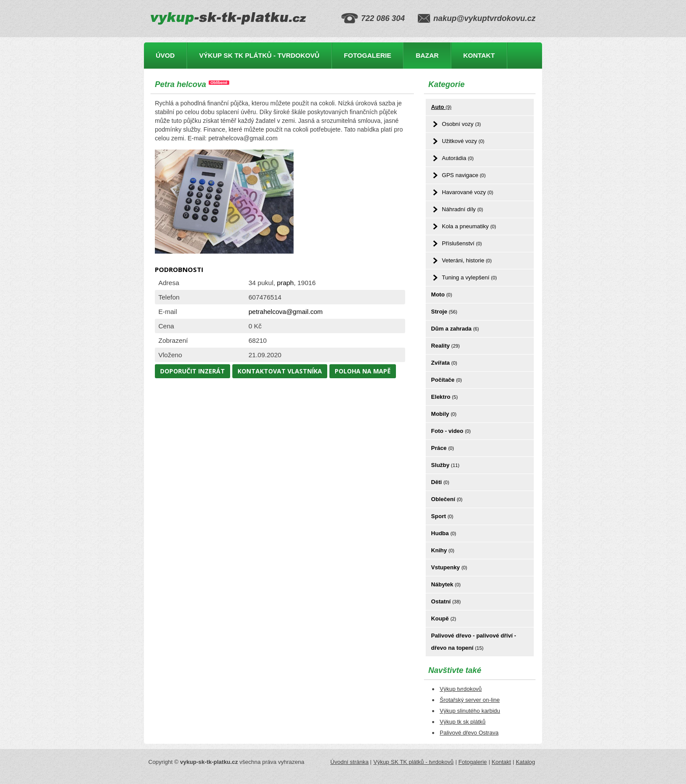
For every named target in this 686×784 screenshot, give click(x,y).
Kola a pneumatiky (469, 226)
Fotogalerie (367, 55)
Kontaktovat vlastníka (280, 371)
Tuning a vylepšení (469, 277)
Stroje (444, 312)
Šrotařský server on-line (470, 700)
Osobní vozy (461, 124)
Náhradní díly (462, 209)
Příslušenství (462, 243)
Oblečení (447, 499)
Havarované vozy (467, 192)
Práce (442, 448)
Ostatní (446, 601)
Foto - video (451, 431)
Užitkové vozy (463, 141)
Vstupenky (449, 567)
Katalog (525, 762)
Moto (441, 294)
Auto (441, 107)
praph (285, 283)
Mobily (444, 414)
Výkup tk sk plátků (463, 722)
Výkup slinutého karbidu (470, 711)
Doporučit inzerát (192, 371)
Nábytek (446, 584)
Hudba (443, 533)
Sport (442, 516)
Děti (440, 482)
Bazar (427, 55)
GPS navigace (464, 175)
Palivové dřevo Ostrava (469, 733)
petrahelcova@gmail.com (285, 312)
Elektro (444, 397)
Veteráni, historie (467, 260)
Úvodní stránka (349, 762)
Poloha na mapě (363, 371)
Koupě (443, 618)
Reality (445, 346)
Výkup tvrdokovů (461, 689)
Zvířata (444, 363)
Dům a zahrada (455, 329)
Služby (445, 465)
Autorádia (458, 158)
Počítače (446, 380)
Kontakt (479, 55)
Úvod (165, 55)
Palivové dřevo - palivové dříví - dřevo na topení (473, 642)
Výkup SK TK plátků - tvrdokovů (259, 55)
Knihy (443, 550)
